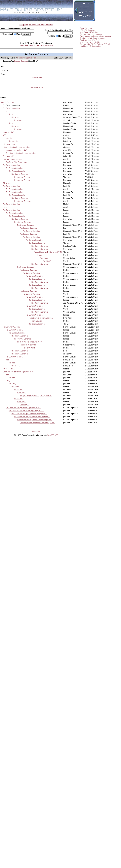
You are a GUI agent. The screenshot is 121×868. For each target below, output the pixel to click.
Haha (5, 207)
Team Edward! (37, 321)
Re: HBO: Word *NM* (28, 345)
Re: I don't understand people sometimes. (22, 153)
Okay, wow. (7, 183)
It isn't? (40, 255)
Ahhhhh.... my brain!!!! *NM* (16, 150)
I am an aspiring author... (12, 159)
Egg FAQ (83, 40)
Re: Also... (13, 114)
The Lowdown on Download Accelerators (95, 36)
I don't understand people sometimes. (17, 147)
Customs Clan (36, 77)
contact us (36, 432)
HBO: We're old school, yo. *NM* (30, 342)
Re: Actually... (14, 141)
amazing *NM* (8, 132)
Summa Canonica (21, 61)
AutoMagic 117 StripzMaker (90, 46)
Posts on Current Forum (29, 45)
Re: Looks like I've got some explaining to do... (23, 408)
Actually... (9, 138)
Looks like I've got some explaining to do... (19, 372)
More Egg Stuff (94, 40)
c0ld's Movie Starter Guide (90, 42)
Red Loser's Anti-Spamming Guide (93, 38)
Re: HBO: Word (29, 348)
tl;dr (7, 375)
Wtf (4, 135)
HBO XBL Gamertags (88, 30)
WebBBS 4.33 (53, 435)
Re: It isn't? (44, 258)
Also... (8, 111)
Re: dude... (13, 363)
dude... (8, 360)
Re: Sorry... (13, 384)
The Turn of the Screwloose (16, 162)
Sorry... (9, 381)
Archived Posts (47, 45)
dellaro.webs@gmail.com (26, 58)
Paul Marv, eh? (9, 156)
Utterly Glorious (9, 144)
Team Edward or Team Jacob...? (41, 318)
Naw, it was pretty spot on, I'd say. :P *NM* (36, 396)
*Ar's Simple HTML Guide (89, 32)
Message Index (37, 87)
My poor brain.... (9, 369)
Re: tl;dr (12, 378)
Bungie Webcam (86, 28)
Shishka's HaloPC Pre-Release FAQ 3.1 (95, 44)
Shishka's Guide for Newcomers (92, 34)
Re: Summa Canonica (11, 108)
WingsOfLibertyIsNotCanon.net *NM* (48, 252)
